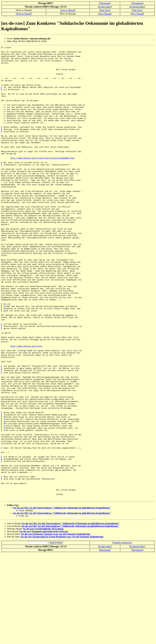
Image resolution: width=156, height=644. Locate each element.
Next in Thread (24, 14)
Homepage (105, 3)
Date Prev (137, 10)
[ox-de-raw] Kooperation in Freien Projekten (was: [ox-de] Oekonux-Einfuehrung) (62, 627)
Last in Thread (68, 10)
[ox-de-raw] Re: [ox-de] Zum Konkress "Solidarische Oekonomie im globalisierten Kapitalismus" (62, 598)
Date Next (105, 10)
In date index (105, 7)
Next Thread (105, 14)
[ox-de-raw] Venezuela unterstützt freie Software (44, 622)
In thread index (137, 7)
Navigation (137, 3)
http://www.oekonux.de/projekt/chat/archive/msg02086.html (42, 181)
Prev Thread (137, 14)
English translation (122, 633)
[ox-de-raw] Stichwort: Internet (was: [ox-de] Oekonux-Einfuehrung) (56, 625)
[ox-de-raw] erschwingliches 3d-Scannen (43, 619)
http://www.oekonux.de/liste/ (26, 406)
